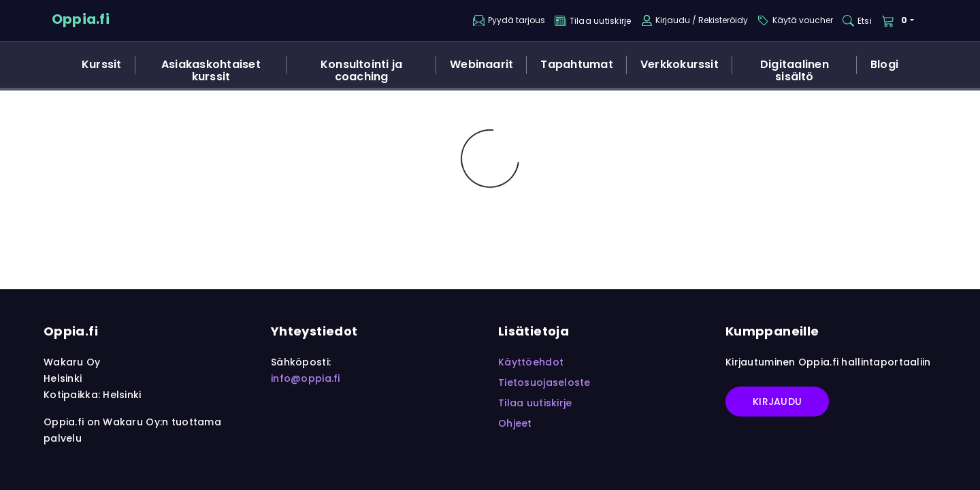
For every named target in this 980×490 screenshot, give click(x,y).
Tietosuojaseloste (544, 382)
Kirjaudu (777, 402)
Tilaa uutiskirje (535, 403)
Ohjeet (515, 423)
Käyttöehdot (531, 362)
